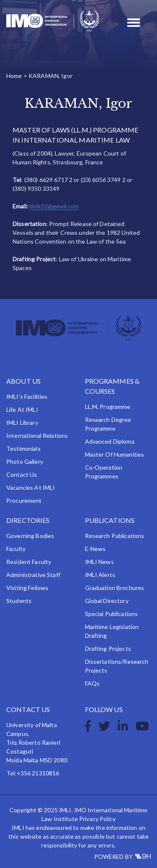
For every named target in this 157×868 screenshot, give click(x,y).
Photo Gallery (25, 461)
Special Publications (112, 614)
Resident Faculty (29, 562)
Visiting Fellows (27, 588)
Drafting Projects (108, 648)
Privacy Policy (97, 819)
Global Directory (107, 601)
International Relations (37, 435)
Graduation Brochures (115, 588)
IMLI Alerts (100, 575)
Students (19, 601)
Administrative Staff (33, 575)
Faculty (16, 549)
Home (14, 76)
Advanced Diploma (110, 441)
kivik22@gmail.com (54, 206)
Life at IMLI (22, 409)
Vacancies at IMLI (31, 487)
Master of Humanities (115, 454)
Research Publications (115, 536)
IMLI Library (22, 422)
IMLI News (99, 562)
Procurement (24, 500)
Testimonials (23, 448)
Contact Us (22, 474)
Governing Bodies (30, 536)
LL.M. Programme (108, 407)
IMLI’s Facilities (27, 396)
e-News (95, 549)
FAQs (93, 683)
